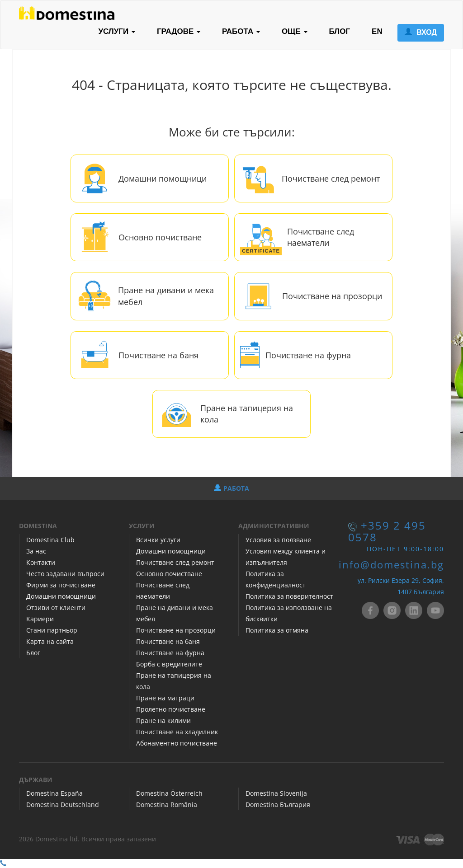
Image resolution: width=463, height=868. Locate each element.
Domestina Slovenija (276, 793)
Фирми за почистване (61, 585)
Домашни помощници (163, 178)
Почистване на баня (158, 355)
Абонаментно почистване (177, 743)
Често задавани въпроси (65, 574)
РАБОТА (231, 488)
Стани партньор (52, 630)
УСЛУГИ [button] (117, 31)
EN (377, 31)
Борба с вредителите (169, 664)
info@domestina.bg (391, 565)
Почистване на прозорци (332, 296)
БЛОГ (340, 31)
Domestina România (167, 805)
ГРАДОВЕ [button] (179, 31)
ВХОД (421, 32)
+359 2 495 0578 (387, 531)
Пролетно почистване (171, 709)
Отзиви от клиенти (56, 608)
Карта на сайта (50, 641)
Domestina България (278, 805)
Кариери (40, 619)
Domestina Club (50, 540)
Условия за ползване (278, 540)
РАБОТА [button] (241, 31)
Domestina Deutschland (63, 805)
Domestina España (54, 793)
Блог (33, 653)
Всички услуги (158, 540)
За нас (36, 551)
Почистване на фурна (308, 355)
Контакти (41, 562)
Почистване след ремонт (331, 178)
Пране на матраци (165, 698)
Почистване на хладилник (177, 732)
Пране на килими (163, 720)
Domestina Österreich (169, 793)
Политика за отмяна (277, 630)
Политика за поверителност (289, 596)
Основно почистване (160, 237)
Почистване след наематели (321, 237)
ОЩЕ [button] (295, 31)
